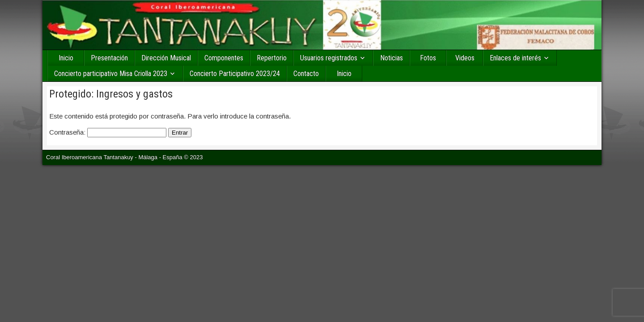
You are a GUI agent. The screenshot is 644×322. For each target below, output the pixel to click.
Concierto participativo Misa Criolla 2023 (111, 74)
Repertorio (272, 58)
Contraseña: (108, 132)
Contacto (306, 74)
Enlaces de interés (515, 58)
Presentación (109, 58)
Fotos (428, 58)
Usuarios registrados (329, 58)
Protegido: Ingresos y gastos (111, 94)
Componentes (224, 58)
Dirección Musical (166, 58)
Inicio (66, 58)
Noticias (392, 58)
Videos (465, 58)
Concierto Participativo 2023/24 (235, 74)
